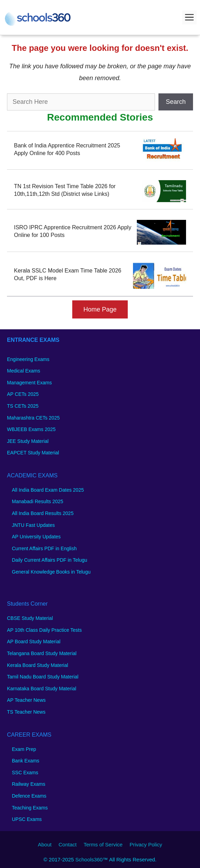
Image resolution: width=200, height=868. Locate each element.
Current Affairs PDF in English (44, 548)
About (45, 844)
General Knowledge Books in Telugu (51, 572)
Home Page (100, 309)
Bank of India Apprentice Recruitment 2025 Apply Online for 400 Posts (67, 149)
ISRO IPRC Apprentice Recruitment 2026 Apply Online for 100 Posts (73, 231)
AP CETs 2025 (23, 394)
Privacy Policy (146, 844)
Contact (68, 844)
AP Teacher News (26, 700)
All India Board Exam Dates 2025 (48, 490)
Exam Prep (24, 749)
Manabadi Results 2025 (38, 501)
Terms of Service (103, 844)
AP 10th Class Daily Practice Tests (44, 630)
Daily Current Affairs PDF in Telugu (50, 560)
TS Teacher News (26, 712)
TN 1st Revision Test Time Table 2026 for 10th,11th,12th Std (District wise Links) (65, 190)
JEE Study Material (28, 441)
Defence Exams (29, 796)
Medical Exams (24, 371)
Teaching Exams (30, 808)
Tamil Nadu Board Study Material (43, 677)
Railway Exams (29, 784)
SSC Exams (25, 773)
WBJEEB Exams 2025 (31, 429)
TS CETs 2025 (23, 406)
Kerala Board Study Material (38, 665)
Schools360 (89, 859)
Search (176, 102)
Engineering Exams (28, 359)
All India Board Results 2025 (43, 513)
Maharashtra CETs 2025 (33, 418)
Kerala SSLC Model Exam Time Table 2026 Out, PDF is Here (68, 274)
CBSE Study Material (30, 618)
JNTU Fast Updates (33, 525)
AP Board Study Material (34, 642)
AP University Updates (36, 537)
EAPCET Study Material (33, 453)
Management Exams (29, 383)
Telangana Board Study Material (42, 653)
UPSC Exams (27, 819)
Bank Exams (26, 761)
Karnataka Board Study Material (42, 689)
